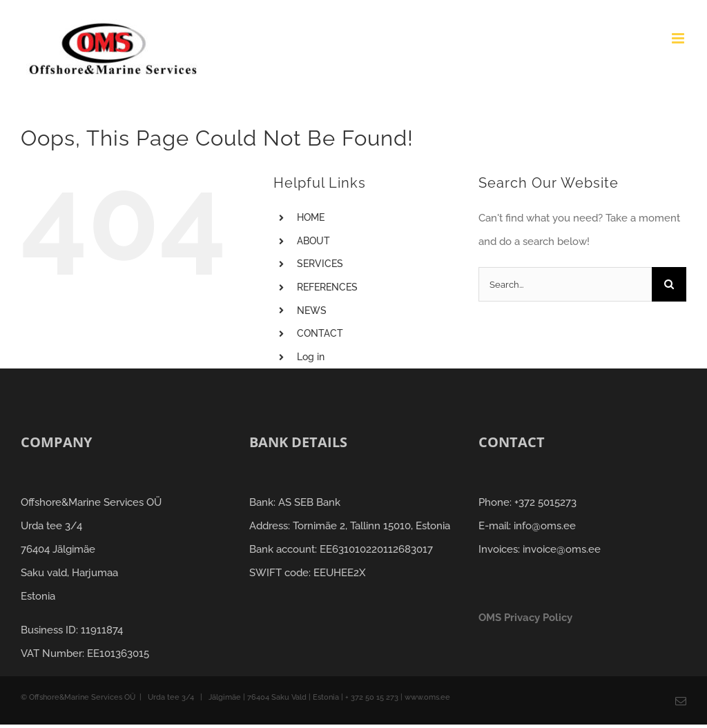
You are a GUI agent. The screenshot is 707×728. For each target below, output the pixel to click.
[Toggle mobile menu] (679, 38)
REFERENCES (327, 287)
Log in (311, 357)
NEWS (312, 311)
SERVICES (320, 264)
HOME (311, 217)
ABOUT (313, 241)
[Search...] (565, 284)
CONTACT (320, 333)
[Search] (669, 284)
